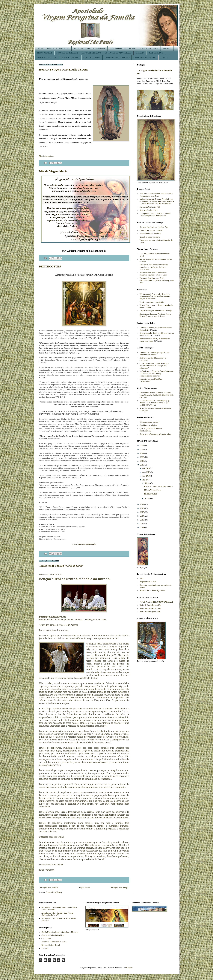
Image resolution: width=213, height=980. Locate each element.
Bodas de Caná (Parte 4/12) (150, 605)
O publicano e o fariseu (148, 425)
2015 (142, 512)
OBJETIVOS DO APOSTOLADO (123, 48)
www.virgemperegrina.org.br (84, 544)
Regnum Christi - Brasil (51, 945)
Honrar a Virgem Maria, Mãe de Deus (64, 69)
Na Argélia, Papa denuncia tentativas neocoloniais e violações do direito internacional (154, 267)
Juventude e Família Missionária (54, 942)
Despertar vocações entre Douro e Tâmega (156, 311)
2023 (142, 446)
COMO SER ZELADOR (91, 53)
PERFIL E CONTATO (92, 57)
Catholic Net (46, 939)
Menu (142, 579)
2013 (142, 520)
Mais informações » (47, 156)
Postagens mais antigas (119, 888)
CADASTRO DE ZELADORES (117, 57)
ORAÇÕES (140, 53)
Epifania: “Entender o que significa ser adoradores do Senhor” (154, 354)
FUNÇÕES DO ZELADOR (67, 53)
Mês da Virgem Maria (53, 171)
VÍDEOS (164, 57)
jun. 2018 (146, 476)
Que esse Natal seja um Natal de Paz (154, 227)
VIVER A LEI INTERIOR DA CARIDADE (156, 602)
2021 (142, 453)
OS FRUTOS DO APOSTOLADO (118, 53)
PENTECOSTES (50, 266)
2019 (142, 461)
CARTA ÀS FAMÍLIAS (70, 57)
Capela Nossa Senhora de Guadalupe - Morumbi (60, 932)
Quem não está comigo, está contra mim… (156, 434)
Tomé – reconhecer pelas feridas (152, 302)
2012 (142, 524)
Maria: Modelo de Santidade (150, 234)
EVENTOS (167, 48)
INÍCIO (40, 48)
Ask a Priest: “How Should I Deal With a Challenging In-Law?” (57, 914)
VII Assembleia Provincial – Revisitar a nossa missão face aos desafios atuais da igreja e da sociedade (155, 297)
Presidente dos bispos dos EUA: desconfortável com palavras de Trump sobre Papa (157, 280)
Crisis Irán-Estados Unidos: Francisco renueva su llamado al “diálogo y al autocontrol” (154, 366)
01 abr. (148, 499)
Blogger (129, 968)
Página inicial (84, 888)
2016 (142, 508)
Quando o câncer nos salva (150, 237)
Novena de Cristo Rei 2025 (150, 207)
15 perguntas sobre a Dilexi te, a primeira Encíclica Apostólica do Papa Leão (155, 215)
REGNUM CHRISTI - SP (47, 57)
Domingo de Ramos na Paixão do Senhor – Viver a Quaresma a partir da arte (156, 315)
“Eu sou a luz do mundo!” (149, 422)
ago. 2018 (146, 472)
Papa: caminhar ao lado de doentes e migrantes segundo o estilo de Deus (153, 274)
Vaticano (45, 948)
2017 (142, 504)
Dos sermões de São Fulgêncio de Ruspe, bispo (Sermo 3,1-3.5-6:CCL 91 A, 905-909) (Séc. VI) (157, 395)
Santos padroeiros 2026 (148, 210)
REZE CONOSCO (156, 53)
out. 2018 (146, 468)
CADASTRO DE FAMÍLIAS (145, 57)
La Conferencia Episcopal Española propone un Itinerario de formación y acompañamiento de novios (157, 374)
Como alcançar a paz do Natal (151, 230)
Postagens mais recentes (49, 888)
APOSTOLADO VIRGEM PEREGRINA (90, 48)
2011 (142, 527)
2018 (142, 465)
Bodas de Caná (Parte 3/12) (150, 608)
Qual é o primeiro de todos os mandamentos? (151, 430)
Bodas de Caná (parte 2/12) (150, 612)
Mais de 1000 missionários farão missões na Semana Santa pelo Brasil (156, 195)
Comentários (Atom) (54, 892)
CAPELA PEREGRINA (149, 48)
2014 (142, 516)
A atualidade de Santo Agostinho (152, 591)
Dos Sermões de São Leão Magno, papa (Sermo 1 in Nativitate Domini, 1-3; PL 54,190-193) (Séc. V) (155, 403)
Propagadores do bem (148, 582)
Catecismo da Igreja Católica (52, 935)
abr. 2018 (146, 480)
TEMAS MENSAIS (45, 53)
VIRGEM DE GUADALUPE (58, 48)
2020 (142, 457)
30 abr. (148, 483)
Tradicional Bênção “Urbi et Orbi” (61, 566)
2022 (142, 450)
